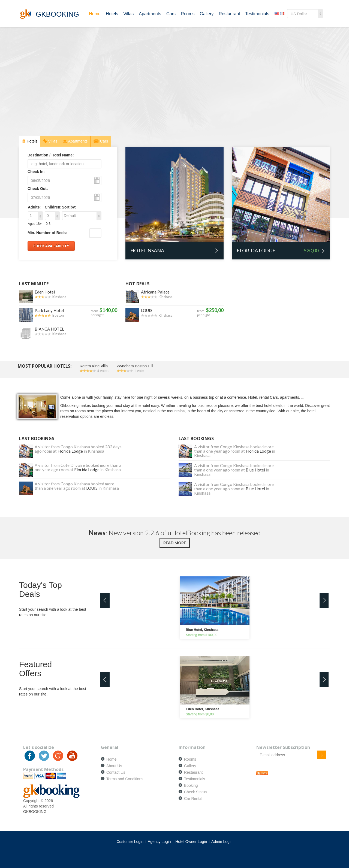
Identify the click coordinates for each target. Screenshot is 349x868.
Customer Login (130, 842)
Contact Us (116, 772)
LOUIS (147, 310)
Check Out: (38, 189)
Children (52, 207)
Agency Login (159, 842)
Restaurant (229, 14)
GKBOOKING (35, 812)
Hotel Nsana (174, 250)
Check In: (36, 172)
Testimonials (257, 14)
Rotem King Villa (94, 366)
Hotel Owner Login (191, 842)
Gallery (207, 14)
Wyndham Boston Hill (135, 366)
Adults (34, 207)
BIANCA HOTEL (49, 329)
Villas (128, 14)
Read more (175, 543)
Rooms (188, 14)
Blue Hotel (255, 470)
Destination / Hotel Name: (51, 155)
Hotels (112, 14)
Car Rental (193, 799)
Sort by (68, 207)
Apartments (150, 14)
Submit (318, 756)
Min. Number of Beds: (47, 233)
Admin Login (222, 842)
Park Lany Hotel (49, 310)
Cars (171, 14)
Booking (191, 785)
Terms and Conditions (125, 779)
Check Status (195, 792)
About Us (114, 766)
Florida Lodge (281, 251)
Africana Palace (155, 292)
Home (95, 14)
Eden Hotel (45, 292)
